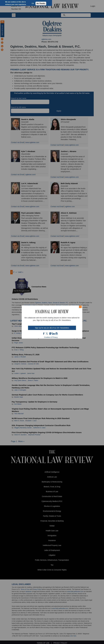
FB (44, 334)
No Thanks (41, 3)
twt (47, 334)
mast (50, 334)
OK (33, 3)
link (53, 334)
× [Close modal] (80, 307)
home (57, 334)
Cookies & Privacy (51, 337)
